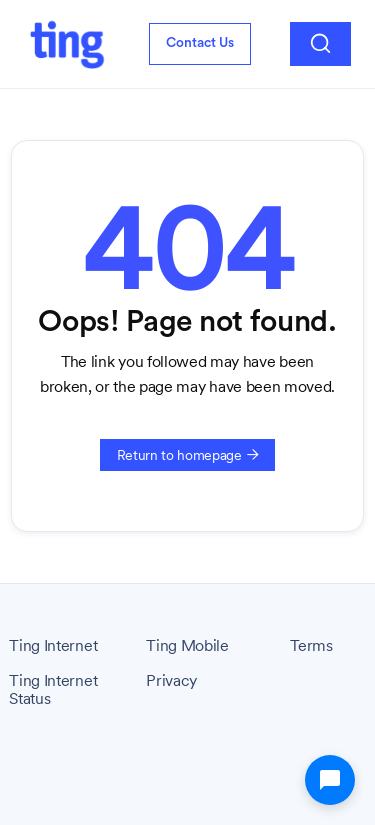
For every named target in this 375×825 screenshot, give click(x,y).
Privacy (171, 681)
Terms (311, 646)
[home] (66, 44)
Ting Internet (53, 646)
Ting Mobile (187, 646)
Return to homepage (188, 455)
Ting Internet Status (53, 690)
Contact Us (200, 43)
